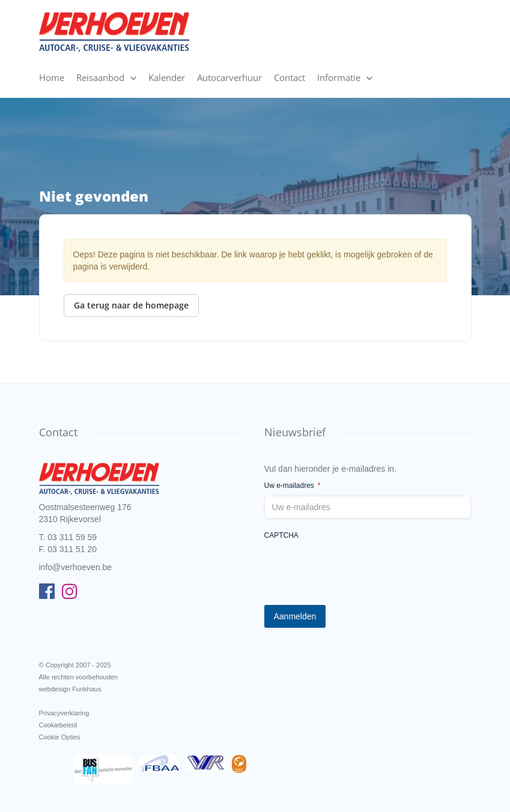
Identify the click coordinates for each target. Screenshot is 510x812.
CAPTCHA (281, 535)
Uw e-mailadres (293, 486)
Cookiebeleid (58, 725)
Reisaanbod (100, 77)
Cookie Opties (60, 737)
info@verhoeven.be (76, 567)
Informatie (339, 77)
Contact (290, 77)
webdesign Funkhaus (70, 689)
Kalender (167, 77)
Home (52, 77)
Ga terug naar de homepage (131, 305)
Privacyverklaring (64, 713)
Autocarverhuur (229, 77)
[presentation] (356, 570)
